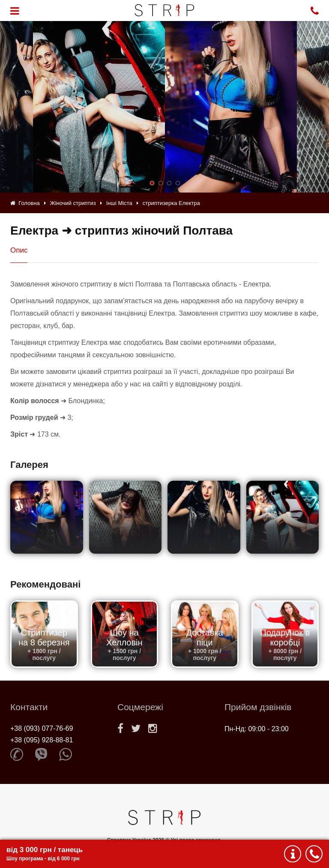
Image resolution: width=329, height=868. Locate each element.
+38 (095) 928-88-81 (42, 740)
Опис (19, 250)
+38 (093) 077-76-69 (42, 728)
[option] (231, 107)
